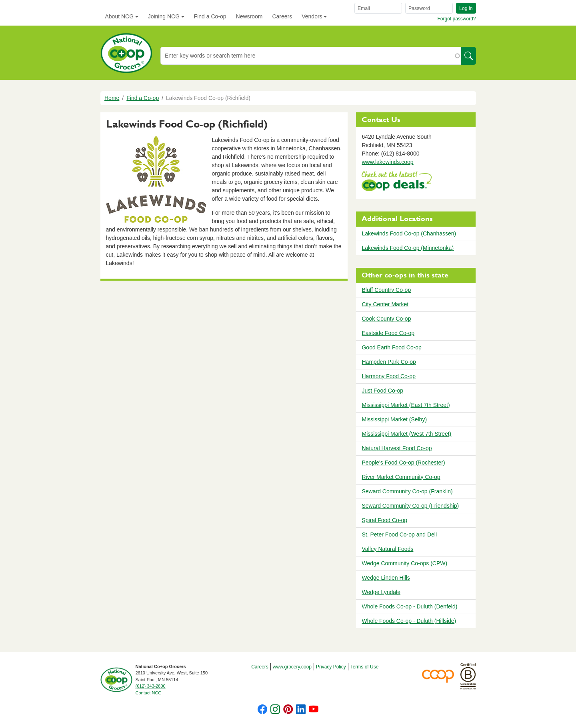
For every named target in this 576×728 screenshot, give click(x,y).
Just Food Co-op (382, 391)
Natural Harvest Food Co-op (397, 448)
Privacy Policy (331, 667)
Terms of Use (365, 667)
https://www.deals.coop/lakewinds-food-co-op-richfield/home (397, 182)
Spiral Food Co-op (384, 520)
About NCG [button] (120, 16)
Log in (466, 8)
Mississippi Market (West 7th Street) (406, 434)
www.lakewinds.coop (387, 162)
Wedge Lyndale (381, 592)
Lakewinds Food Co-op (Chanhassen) (409, 233)
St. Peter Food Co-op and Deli (399, 535)
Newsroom (249, 16)
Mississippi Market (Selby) (394, 419)
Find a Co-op (210, 16)
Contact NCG (149, 693)
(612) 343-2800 (151, 686)
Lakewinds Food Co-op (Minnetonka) (408, 248)
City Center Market (385, 304)
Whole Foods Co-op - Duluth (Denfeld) (409, 606)
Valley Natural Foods (387, 549)
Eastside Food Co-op (388, 333)
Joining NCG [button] (164, 16)
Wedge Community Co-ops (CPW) (404, 563)
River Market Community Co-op (401, 477)
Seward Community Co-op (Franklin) (407, 491)
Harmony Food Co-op (389, 376)
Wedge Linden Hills (386, 578)
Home (112, 98)
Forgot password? (456, 19)
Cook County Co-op (386, 319)
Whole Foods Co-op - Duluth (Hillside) (409, 621)
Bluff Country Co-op (386, 290)
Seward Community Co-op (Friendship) (410, 506)
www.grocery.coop (292, 667)
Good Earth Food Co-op (391, 347)
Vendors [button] (312, 16)
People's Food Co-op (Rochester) (403, 463)
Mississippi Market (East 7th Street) (406, 405)
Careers (282, 16)
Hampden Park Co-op (389, 362)
